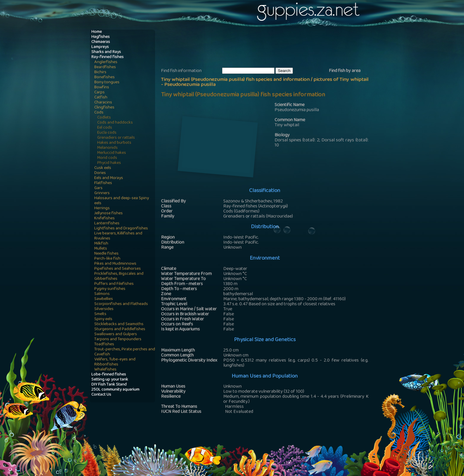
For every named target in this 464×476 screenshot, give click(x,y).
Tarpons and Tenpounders (118, 340)
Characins (103, 103)
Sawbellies (104, 299)
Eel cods (105, 128)
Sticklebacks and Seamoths (119, 324)
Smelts (100, 314)
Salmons (102, 294)
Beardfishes (105, 67)
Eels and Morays (109, 178)
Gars (98, 188)
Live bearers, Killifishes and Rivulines (118, 236)
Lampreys (100, 47)
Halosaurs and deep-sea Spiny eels (122, 201)
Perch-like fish (107, 259)
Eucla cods (107, 133)
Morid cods (107, 158)
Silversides (104, 309)
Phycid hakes (109, 163)
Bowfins (102, 88)
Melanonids (107, 148)
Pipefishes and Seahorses (118, 269)
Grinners (102, 193)
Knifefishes (105, 219)
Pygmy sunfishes (110, 289)
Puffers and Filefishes (114, 284)
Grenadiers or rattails (116, 138)
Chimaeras (101, 42)
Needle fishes (106, 254)
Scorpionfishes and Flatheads (121, 304)
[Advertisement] (269, 48)
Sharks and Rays (106, 52)
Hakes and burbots (114, 143)
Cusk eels (103, 168)
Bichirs (100, 72)
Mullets (101, 249)
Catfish (101, 98)
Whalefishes (105, 370)
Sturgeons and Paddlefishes (120, 329)
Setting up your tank (110, 380)
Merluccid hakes (112, 153)
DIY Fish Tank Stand (109, 385)
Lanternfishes (107, 224)
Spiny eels (103, 319)
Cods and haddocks (115, 123)
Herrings (102, 209)
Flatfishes (103, 183)
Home (97, 32)
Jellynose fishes (109, 214)
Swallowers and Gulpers (116, 334)
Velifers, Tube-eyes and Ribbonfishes (115, 362)
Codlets (104, 118)
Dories (100, 173)
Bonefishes (105, 78)
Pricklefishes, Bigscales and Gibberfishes (119, 277)
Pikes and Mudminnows (115, 264)
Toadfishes (104, 345)
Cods (99, 113)
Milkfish (101, 244)
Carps (99, 93)
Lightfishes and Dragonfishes (121, 229)
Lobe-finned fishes (109, 375)
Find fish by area (345, 71)
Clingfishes (104, 108)
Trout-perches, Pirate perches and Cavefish (125, 352)
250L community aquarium (115, 390)
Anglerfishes (106, 62)
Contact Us (101, 395)
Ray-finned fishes (107, 57)
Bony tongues (107, 83)
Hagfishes (101, 37)
